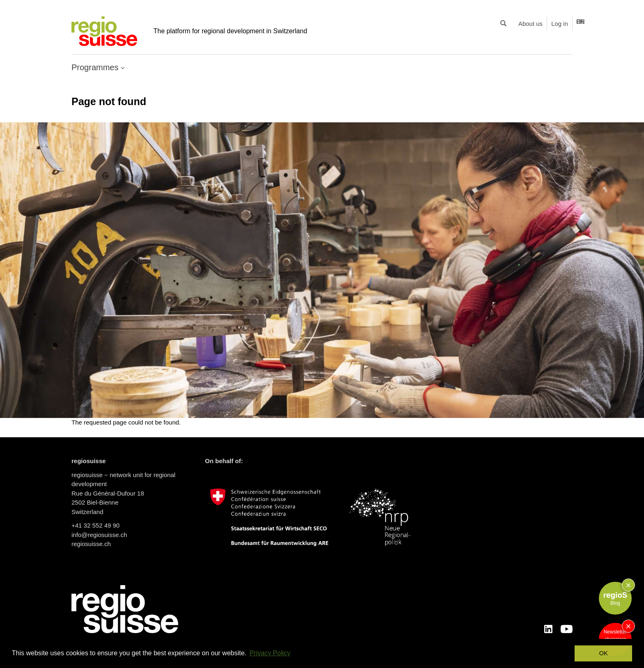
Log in (560, 24)
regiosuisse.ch (91, 544)
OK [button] (604, 653)
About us (530, 24)
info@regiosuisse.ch (99, 535)
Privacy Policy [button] (270, 653)
